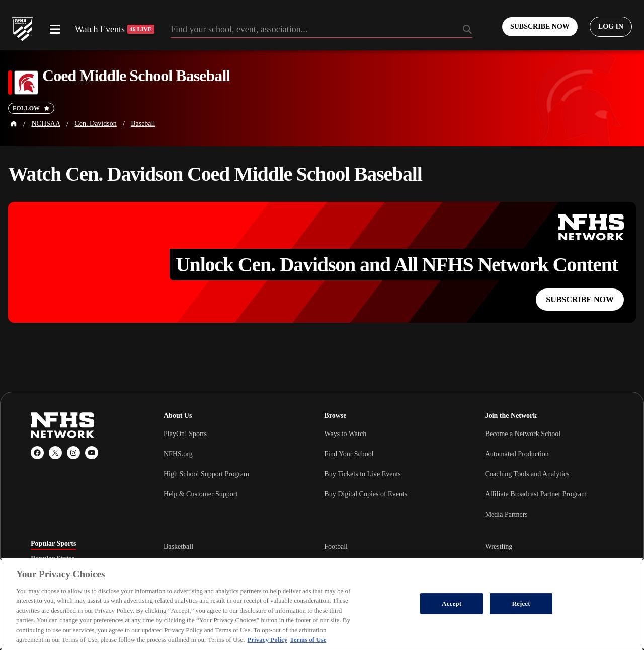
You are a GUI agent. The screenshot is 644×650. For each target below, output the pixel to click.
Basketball (178, 547)
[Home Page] (14, 124)
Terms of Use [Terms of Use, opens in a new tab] (308, 640)
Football (336, 547)
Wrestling (499, 547)
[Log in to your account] (611, 27)
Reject (521, 603)
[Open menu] (55, 29)
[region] (322, 604)
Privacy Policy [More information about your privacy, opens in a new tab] (267, 640)
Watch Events (115, 29)
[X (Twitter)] (55, 453)
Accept (452, 603)
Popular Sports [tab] (53, 544)
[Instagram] (73, 453)
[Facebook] (37, 453)
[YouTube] (92, 453)
